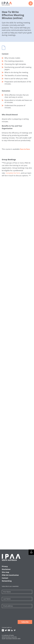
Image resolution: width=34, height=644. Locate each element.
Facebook (3, 630)
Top (31, 553)
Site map (5, 572)
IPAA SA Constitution (10, 575)
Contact (5, 578)
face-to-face (25, 149)
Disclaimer (6, 569)
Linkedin (12, 630)
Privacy (5, 566)
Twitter (6, 630)
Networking (7, 581)
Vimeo (15, 630)
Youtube (9, 630)
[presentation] (16, 614)
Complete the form (13, 173)
